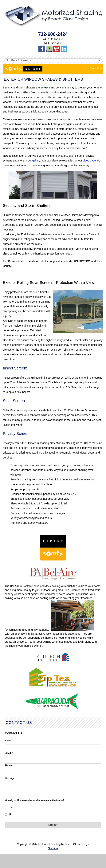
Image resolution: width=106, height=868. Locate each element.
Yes (11, 807)
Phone (8, 765)
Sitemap (53, 848)
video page (89, 161)
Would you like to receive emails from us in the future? (36, 800)
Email (9, 753)
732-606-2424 (53, 34)
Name (9, 741)
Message (10, 778)
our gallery (34, 161)
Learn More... (97, 69)
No (11, 814)
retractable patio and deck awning (40, 586)
